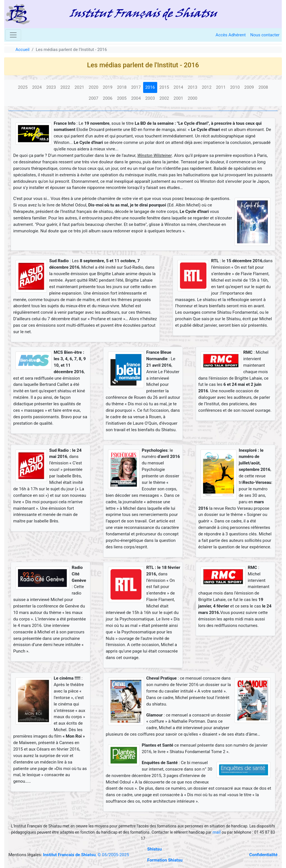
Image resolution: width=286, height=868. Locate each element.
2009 (249, 87)
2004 (136, 98)
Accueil (22, 50)
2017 (136, 87)
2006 (108, 98)
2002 (164, 98)
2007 (93, 98)
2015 (164, 87)
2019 (108, 87)
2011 (221, 87)
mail (217, 832)
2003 (150, 98)
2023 (51, 87)
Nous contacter (265, 35)
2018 (122, 87)
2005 (122, 98)
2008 (263, 87)
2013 (192, 87)
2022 (65, 87)
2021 (79, 87)
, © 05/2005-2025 (86, 855)
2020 (93, 87)
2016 (150, 87)
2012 (207, 87)
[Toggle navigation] (13, 35)
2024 (37, 87)
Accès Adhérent (231, 35)
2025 (23, 87)
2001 (178, 98)
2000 (192, 98)
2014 (178, 87)
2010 (235, 87)
